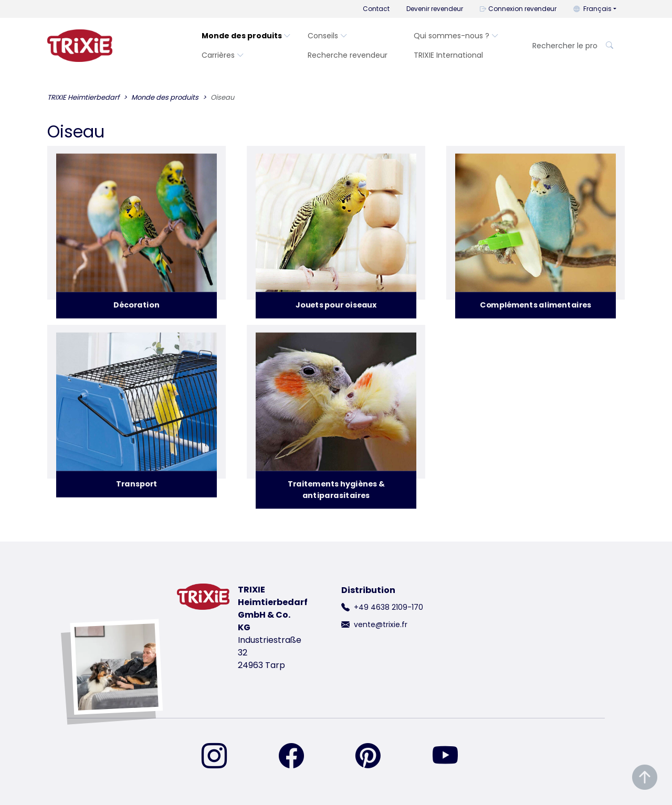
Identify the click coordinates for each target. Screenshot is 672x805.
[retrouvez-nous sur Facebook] (298, 757)
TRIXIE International (448, 55)
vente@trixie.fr (381, 624)
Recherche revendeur (348, 55)
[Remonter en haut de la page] (645, 777)
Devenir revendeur (435, 9)
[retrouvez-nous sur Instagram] (220, 757)
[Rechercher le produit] (562, 46)
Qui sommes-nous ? (456, 36)
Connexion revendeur (518, 9)
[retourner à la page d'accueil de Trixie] (80, 46)
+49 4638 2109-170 (388, 607)
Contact (376, 9)
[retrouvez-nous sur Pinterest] (374, 757)
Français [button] (592, 9)
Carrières (223, 55)
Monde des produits (246, 36)
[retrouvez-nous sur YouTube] (451, 757)
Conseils (328, 36)
